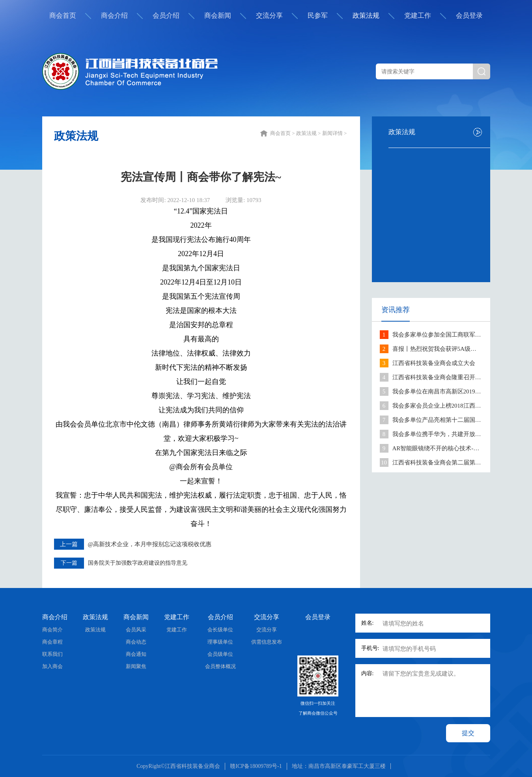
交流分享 (269, 16)
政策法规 (366, 16)
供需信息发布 (267, 642)
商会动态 (136, 642)
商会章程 (52, 642)
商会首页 (63, 16)
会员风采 (136, 630)
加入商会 (52, 666)
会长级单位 (220, 630)
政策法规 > (309, 133)
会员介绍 (166, 16)
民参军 (318, 16)
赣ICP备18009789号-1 (256, 766)
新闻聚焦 (136, 666)
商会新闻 (218, 16)
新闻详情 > (335, 133)
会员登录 (469, 16)
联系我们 (52, 654)
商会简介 (52, 630)
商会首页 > (283, 133)
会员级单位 (220, 654)
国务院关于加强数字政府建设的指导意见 (138, 563)
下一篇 (69, 563)
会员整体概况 (220, 666)
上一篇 (69, 544)
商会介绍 (114, 16)
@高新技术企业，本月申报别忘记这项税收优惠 (150, 544)
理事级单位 (220, 642)
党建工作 (418, 16)
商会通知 (136, 654)
